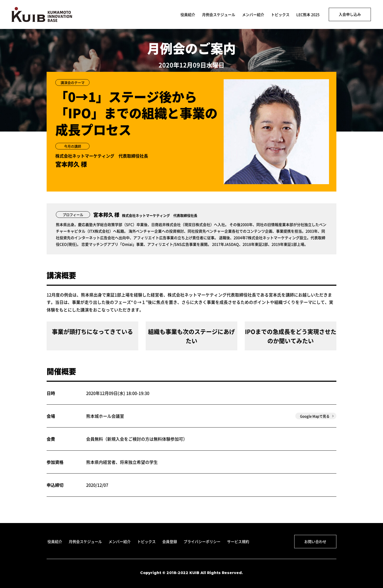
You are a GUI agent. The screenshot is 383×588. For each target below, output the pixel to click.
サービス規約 (238, 541)
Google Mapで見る (315, 416)
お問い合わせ (315, 541)
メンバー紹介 (253, 15)
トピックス (280, 15)
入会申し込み (350, 14)
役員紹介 (188, 15)
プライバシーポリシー (202, 541)
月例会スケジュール (219, 15)
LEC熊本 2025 (308, 15)
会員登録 (170, 541)
